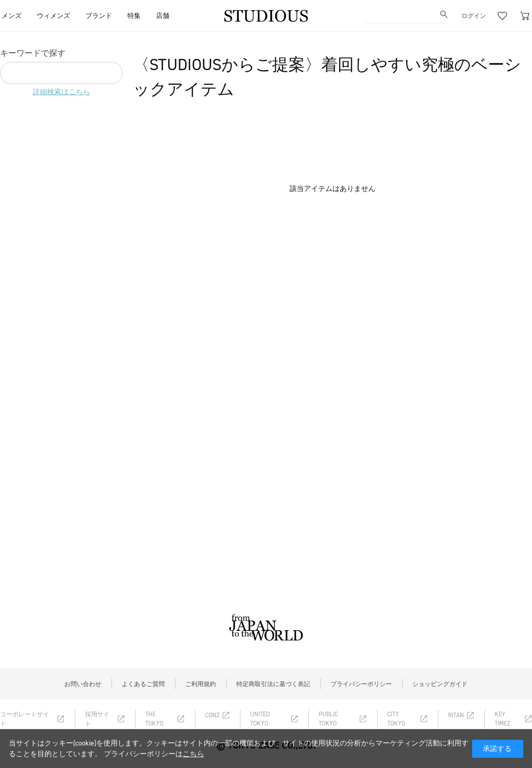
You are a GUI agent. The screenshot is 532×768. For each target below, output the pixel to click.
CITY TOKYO (396, 719)
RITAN (456, 715)
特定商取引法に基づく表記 (273, 684)
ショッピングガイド (440, 684)
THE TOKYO (154, 719)
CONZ (212, 715)
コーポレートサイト (25, 719)
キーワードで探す (33, 53)
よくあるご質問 (143, 684)
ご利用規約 (201, 684)
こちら (193, 754)
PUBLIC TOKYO (328, 719)
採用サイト (97, 719)
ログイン (474, 16)
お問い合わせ (83, 684)
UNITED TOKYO (260, 719)
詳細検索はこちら (61, 92)
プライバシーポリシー (361, 684)
